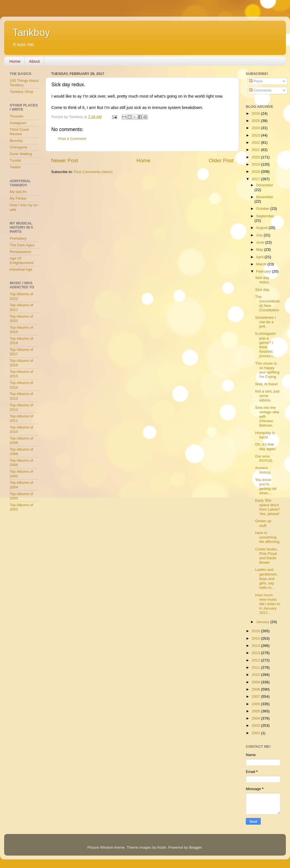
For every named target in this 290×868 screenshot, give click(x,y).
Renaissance (20, 252)
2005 (256, 711)
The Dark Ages (22, 245)
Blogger (195, 847)
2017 (256, 179)
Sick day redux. (263, 280)
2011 (256, 667)
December (265, 185)
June (261, 242)
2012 (256, 660)
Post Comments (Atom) (93, 172)
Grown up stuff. (263, 523)
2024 (256, 128)
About (34, 61)
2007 (256, 696)
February (264, 271)
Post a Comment (72, 139)
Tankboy (31, 32)
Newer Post (65, 160)
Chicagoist (18, 147)
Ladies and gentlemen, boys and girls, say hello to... (267, 579)
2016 (256, 631)
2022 (256, 143)
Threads (17, 116)
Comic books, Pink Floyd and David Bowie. (267, 556)
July (260, 235)
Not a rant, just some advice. (267, 396)
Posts (256, 81)
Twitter (15, 167)
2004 (256, 718)
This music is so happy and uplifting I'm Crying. (267, 370)
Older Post (221, 160)
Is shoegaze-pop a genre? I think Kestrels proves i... (266, 345)
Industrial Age (21, 269)
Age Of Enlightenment (22, 261)
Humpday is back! (265, 435)
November (265, 197)
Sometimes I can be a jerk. (266, 322)
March (262, 264)
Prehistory (18, 238)
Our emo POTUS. (264, 458)
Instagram (18, 123)
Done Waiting (21, 154)
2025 (256, 121)
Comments (260, 90)
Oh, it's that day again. (266, 447)
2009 (256, 682)
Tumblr (15, 160)
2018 (256, 172)
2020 (256, 157)
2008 (256, 689)
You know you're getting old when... (266, 487)
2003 (256, 725)
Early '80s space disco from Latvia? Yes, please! (267, 507)
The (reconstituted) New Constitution (267, 304)
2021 (256, 150)
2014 (256, 646)
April (260, 257)
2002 (256, 733)
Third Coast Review (19, 132)
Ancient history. (263, 470)
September (265, 216)
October (263, 209)
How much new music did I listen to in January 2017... (268, 604)
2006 (256, 704)
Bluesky (16, 141)
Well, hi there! (267, 384)
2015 (256, 638)
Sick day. (263, 290)
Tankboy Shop (22, 92)
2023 (256, 135)
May (260, 249)
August (262, 228)
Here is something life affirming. (268, 537)
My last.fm (18, 192)
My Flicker (18, 198)
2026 (256, 113)
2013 (256, 653)
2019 (256, 164)
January (263, 622)
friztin (162, 847)
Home (15, 61)
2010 (256, 675)
